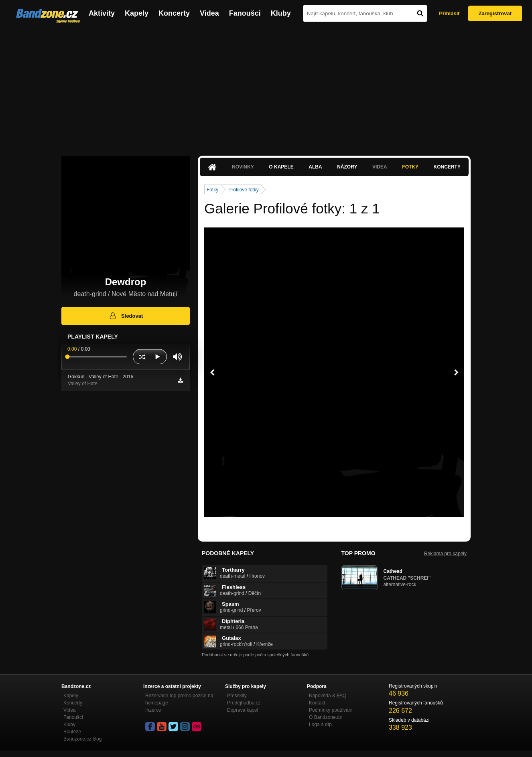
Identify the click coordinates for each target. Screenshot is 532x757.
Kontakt (317, 703)
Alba (315, 167)
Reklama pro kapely (445, 554)
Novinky (243, 167)
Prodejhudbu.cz (244, 703)
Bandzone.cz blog (82, 739)
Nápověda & (328, 696)
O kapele (281, 167)
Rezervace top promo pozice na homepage (179, 699)
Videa (209, 13)
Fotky (410, 167)
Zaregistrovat (495, 13)
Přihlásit (449, 13)
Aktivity (102, 13)
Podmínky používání (331, 710)
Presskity (237, 696)
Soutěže (72, 732)
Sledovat (126, 316)
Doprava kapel (243, 710)
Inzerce (153, 710)
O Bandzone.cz (325, 717)
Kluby (281, 13)
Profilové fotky (243, 190)
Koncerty (174, 13)
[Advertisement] (266, 87)
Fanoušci (245, 13)
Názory (347, 167)
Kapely (137, 13)
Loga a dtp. (321, 725)
